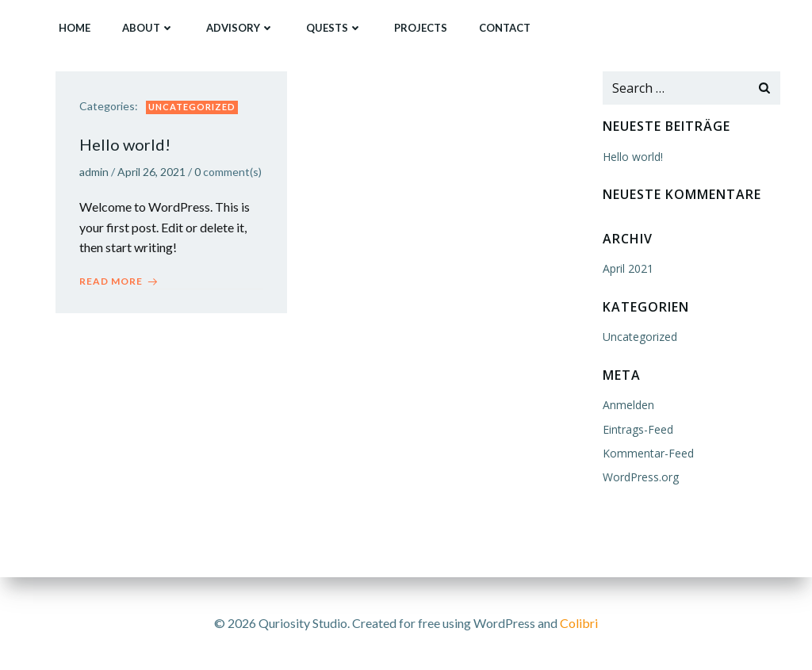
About (148, 28)
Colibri (579, 623)
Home (75, 28)
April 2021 (628, 268)
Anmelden (628, 405)
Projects (421, 28)
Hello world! (633, 157)
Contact (505, 28)
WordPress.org (641, 477)
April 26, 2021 (151, 172)
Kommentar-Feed (648, 453)
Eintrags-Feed (638, 429)
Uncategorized (192, 107)
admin (94, 172)
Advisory (240, 28)
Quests (334, 28)
